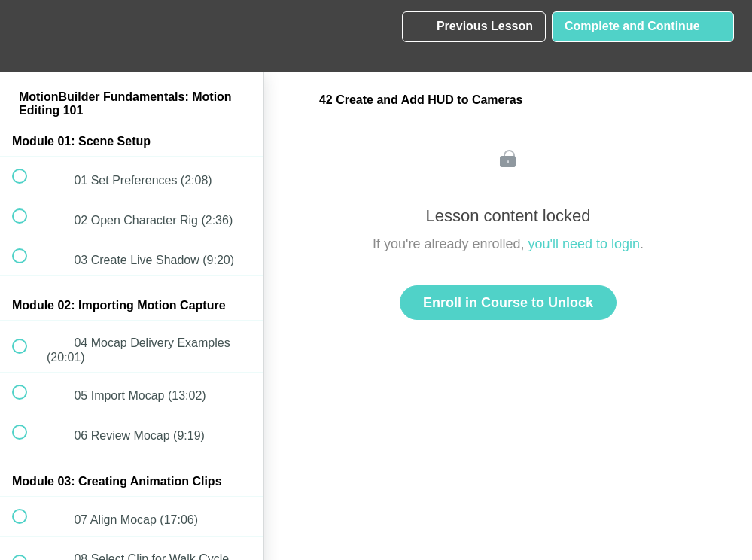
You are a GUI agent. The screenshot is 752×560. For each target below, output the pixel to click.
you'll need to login (585, 244)
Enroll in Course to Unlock (508, 303)
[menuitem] (132, 36)
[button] (28, 36)
